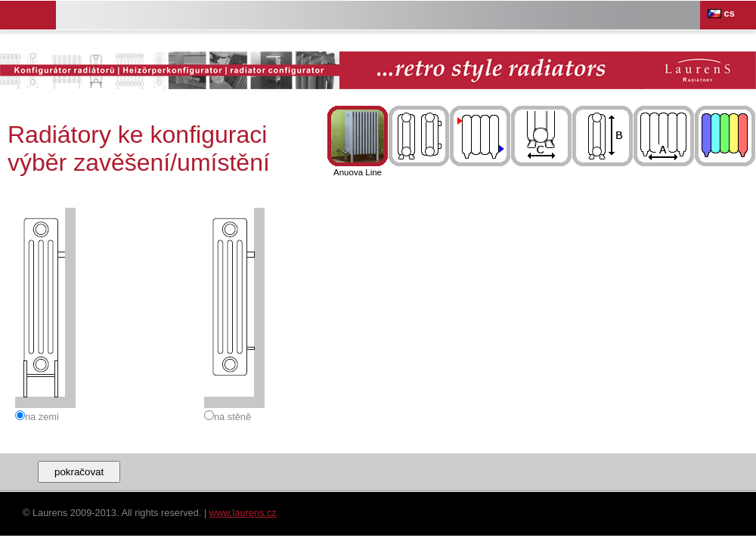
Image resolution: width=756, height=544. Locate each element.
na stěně (232, 417)
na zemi (42, 417)
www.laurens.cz (243, 513)
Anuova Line (358, 141)
